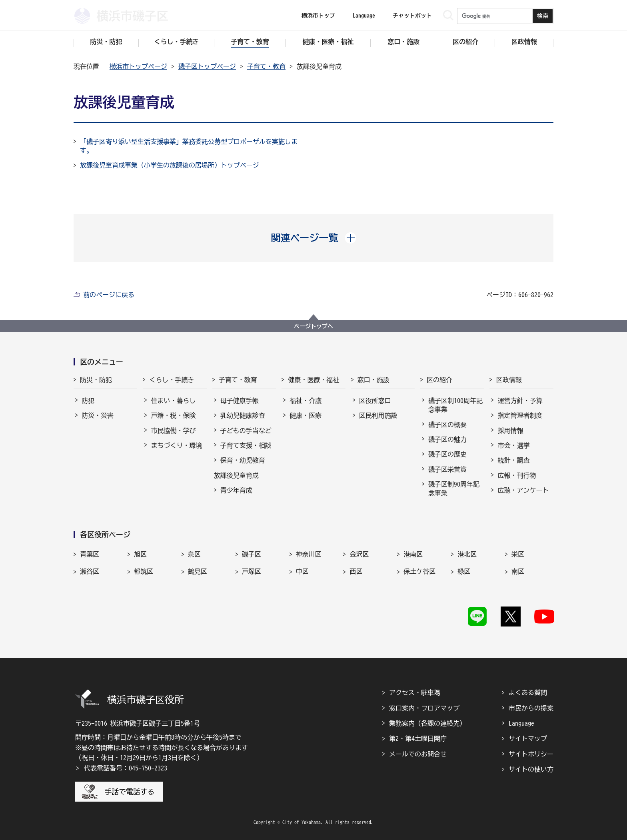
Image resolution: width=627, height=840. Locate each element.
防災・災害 (98, 415)
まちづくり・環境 (176, 445)
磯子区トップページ (207, 66)
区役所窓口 (375, 401)
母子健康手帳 (240, 401)
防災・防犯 (96, 380)
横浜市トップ (318, 16)
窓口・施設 (373, 380)
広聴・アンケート (523, 490)
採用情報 (510, 431)
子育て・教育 (266, 66)
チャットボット (412, 16)
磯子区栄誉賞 (447, 469)
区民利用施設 (378, 415)
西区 (356, 571)
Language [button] (364, 16)
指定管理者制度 (520, 415)
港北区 (467, 554)
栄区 (518, 554)
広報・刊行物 (517, 475)
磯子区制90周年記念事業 (454, 489)
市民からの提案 (531, 708)
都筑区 (144, 571)
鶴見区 (198, 571)
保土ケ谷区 (419, 571)
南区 (518, 571)
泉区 (194, 554)
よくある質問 (528, 692)
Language (521, 723)
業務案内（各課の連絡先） (427, 723)
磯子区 (252, 554)
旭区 (140, 554)
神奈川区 (309, 554)
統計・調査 (513, 460)
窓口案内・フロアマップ (424, 708)
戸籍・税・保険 (173, 415)
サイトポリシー (531, 754)
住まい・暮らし (173, 401)
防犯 (88, 401)
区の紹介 (439, 380)
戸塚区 (252, 571)
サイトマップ (528, 738)
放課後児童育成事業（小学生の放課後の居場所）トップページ (170, 165)
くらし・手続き (172, 380)
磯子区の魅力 (447, 439)
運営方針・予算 (520, 401)
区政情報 (509, 380)
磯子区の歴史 (447, 454)
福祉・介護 (306, 401)
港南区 (413, 554)
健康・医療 (306, 415)
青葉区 (90, 554)
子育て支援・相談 (246, 445)
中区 (302, 571)
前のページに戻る (109, 295)
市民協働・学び (173, 431)
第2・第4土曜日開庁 (418, 738)
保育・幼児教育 (243, 460)
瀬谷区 (90, 571)
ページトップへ (313, 326)
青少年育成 (236, 490)
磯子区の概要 (447, 425)
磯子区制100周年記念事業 (455, 405)
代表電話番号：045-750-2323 (126, 768)
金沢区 (359, 554)
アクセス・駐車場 (415, 692)
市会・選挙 (513, 445)
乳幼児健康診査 (243, 415)
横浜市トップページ (138, 66)
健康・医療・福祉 (313, 380)
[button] (314, 238)
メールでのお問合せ (418, 754)
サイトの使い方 (531, 769)
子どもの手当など (246, 431)
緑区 (464, 571)
